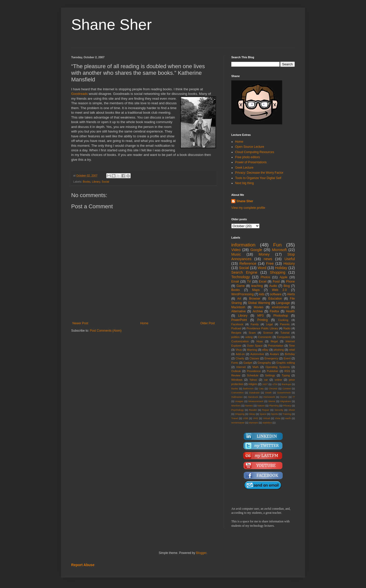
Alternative (239, 311)
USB (246, 418)
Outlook (236, 371)
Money (264, 254)
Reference (248, 263)
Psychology (238, 410)
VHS (255, 418)
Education (275, 299)
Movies (258, 307)
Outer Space (255, 346)
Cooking (283, 320)
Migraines (286, 401)
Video (236, 250)
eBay (265, 350)
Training (287, 414)
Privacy (287, 406)
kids (262, 294)
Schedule (253, 375)
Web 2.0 (279, 290)
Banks (235, 388)
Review (236, 375)
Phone (290, 282)
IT (294, 397)
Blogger (201, 553)
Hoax (260, 341)
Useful (290, 259)
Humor (284, 397)
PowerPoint (239, 320)
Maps (256, 290)
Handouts (253, 397)
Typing (286, 375)
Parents (285, 324)
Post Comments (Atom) (106, 331)
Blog (287, 286)
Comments (265, 337)
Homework (269, 397)
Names (249, 406)
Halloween (237, 397)
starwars (253, 423)
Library (96, 182)
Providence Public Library (262, 328)
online (278, 380)
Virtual (266, 418)
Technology (241, 277)
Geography (264, 363)
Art (239, 299)
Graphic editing (286, 363)
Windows (237, 380)
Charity (240, 358)
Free (270, 263)
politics (235, 337)
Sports (274, 414)
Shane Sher (111, 25)
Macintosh (238, 307)
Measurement (256, 401)
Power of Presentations (251, 162)
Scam (252, 333)
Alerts (291, 294)
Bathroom (248, 388)
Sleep (252, 414)
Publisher (273, 371)
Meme (272, 401)
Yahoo (253, 380)
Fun (277, 245)
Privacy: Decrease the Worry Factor (259, 173)
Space (263, 414)
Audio (273, 286)
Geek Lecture (244, 168)
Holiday (281, 268)
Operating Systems (278, 367)
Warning (252, 350)
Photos (265, 277)
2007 (265, 384)
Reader (253, 410)
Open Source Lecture (250, 147)
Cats (261, 388)
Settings (270, 375)
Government (284, 393)
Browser (255, 299)
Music (236, 254)
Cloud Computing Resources (255, 152)
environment (280, 307)
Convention (238, 393)
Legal (269, 324)
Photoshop (281, 316)
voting (249, 337)
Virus (239, 350)
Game (241, 286)
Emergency (272, 358)
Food (276, 282)
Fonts (235, 363)
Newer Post (80, 323)
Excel (263, 282)
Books (87, 182)
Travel (235, 418)
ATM (275, 384)
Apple (284, 277)
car (266, 380)
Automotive (257, 354)
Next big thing (244, 183)
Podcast (236, 328)
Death (268, 393)
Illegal (274, 341)
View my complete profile (248, 208)
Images (239, 401)
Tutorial (285, 333)
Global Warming (259, 303)
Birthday (290, 354)
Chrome (273, 388)
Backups (287, 384)
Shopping (278, 272)
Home (144, 323)
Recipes (236, 333)
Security (279, 410)
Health (290, 311)
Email (235, 282)
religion (253, 384)
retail (292, 350)
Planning (274, 406)
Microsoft (279, 250)
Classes (254, 358)
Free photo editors (247, 157)
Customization (240, 341)
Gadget (248, 363)
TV (249, 282)
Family (255, 324)
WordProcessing (242, 294)
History (289, 263)
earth (288, 418)
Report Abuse (83, 565)
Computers (284, 337)
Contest (287, 388)
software (276, 294)
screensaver (238, 423)
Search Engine (244, 272)
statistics (267, 423)
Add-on (240, 354)
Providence (254, 371)
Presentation (276, 346)
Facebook (237, 324)
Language (283, 303)
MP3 (260, 316)
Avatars (274, 354)
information (243, 245)
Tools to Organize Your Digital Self (258, 178)
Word (262, 268)
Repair (266, 410)
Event (287, 358)
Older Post (208, 323)
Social (105, 182)
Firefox (274, 311)
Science (268, 333)
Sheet (292, 410)
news (268, 259)
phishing (279, 350)
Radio (287, 328)
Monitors (236, 406)
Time (292, 346)
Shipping (240, 414)
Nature (261, 406)
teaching (257, 286)
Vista (278, 418)
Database (254, 393)
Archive (258, 311)
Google (256, 250)
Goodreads (79, 94)
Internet (241, 367)
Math (256, 367)
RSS (287, 371)
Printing (262, 320)
